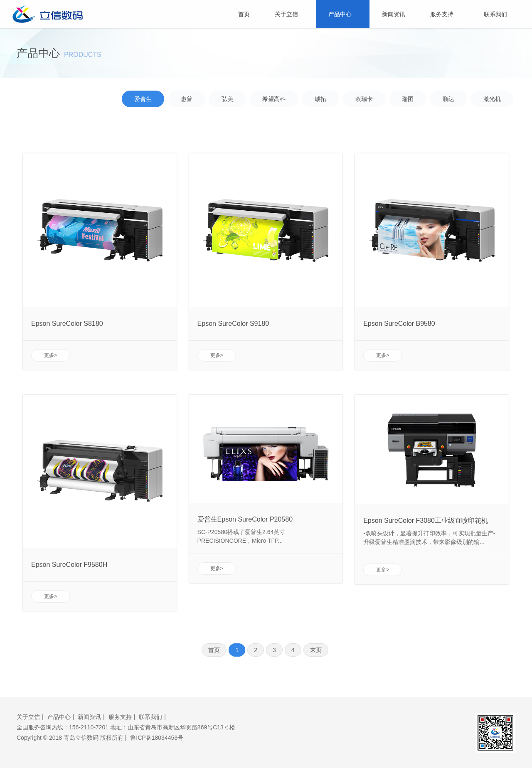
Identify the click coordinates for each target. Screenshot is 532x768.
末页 (316, 650)
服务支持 (445, 14)
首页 (244, 14)
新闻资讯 (394, 14)
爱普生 (143, 99)
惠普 (187, 99)
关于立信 (289, 14)
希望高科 (274, 99)
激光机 (492, 99)
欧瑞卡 (364, 99)
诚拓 (320, 99)
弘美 (227, 99)
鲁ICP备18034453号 (157, 738)
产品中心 (343, 14)
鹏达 (448, 99)
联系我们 (495, 14)
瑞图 (408, 99)
